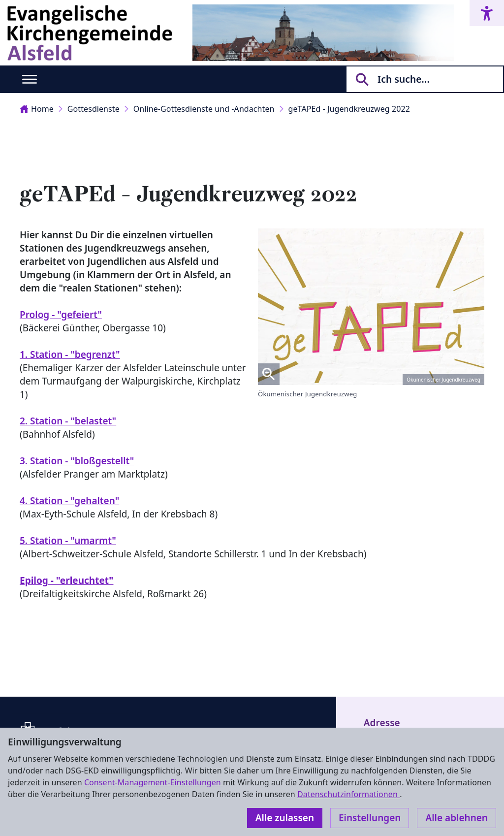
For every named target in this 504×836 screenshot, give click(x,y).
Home (37, 109)
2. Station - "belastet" (68, 421)
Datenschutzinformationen (348, 794)
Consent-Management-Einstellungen (154, 782)
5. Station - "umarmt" (68, 541)
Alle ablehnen (457, 818)
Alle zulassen (285, 818)
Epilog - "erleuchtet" (66, 580)
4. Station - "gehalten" (69, 501)
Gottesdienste (94, 109)
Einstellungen (370, 818)
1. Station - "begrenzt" (70, 354)
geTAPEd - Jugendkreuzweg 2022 (349, 109)
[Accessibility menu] (487, 13)
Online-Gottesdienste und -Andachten (204, 109)
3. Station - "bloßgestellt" (77, 461)
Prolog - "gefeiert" (61, 315)
